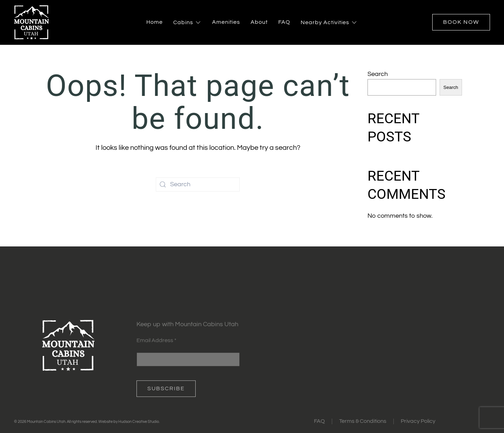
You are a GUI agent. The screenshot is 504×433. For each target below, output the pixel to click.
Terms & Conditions (363, 421)
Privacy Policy (418, 421)
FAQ (284, 22)
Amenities (226, 22)
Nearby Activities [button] (329, 22)
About (259, 22)
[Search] (198, 184)
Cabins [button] (187, 22)
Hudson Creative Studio (139, 422)
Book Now (461, 22)
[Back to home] (31, 22)
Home (155, 22)
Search (378, 74)
